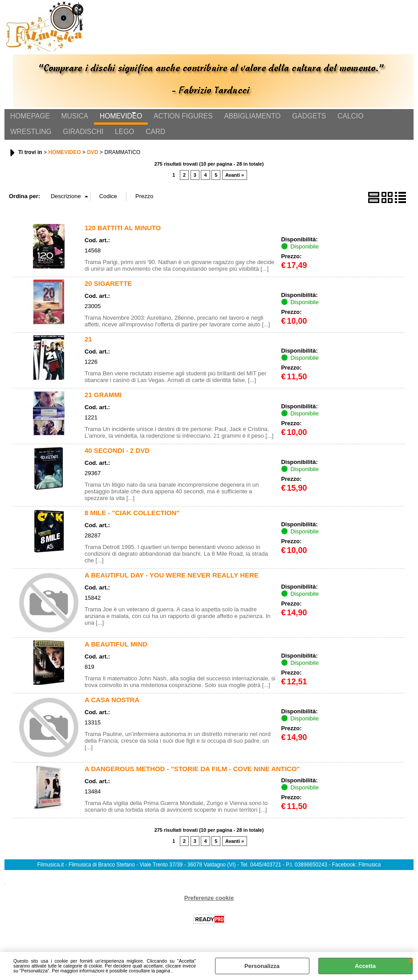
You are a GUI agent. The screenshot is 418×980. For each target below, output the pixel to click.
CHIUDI (411, 961)
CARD (96, 138)
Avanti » (235, 183)
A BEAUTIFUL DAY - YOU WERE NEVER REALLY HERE (172, 583)
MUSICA (71, 119)
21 (88, 347)
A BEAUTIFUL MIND (116, 652)
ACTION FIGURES (174, 119)
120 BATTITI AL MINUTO (123, 235)
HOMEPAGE (29, 119)
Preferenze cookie (209, 905)
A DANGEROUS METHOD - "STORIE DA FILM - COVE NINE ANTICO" (192, 776)
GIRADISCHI (29, 138)
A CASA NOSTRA (112, 707)
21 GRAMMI (103, 402)
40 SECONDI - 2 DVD (117, 458)
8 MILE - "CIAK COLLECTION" (132, 520)
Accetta (365, 966)
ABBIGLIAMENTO (241, 119)
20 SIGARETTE (108, 291)
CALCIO (334, 119)
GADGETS (295, 119)
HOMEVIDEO (115, 119)
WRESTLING (376, 119)
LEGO (68, 138)
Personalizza (262, 966)
